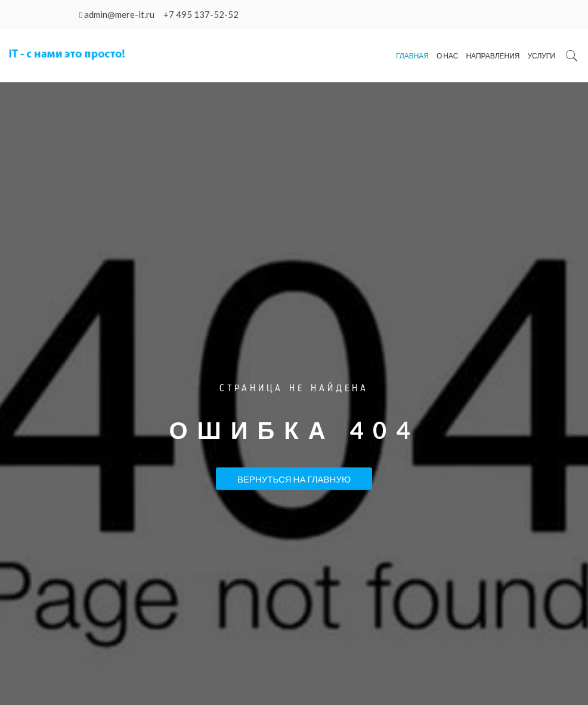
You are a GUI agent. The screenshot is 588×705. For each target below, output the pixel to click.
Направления (493, 56)
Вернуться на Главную (294, 479)
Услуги (541, 56)
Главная (412, 56)
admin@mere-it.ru (119, 14)
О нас (447, 56)
